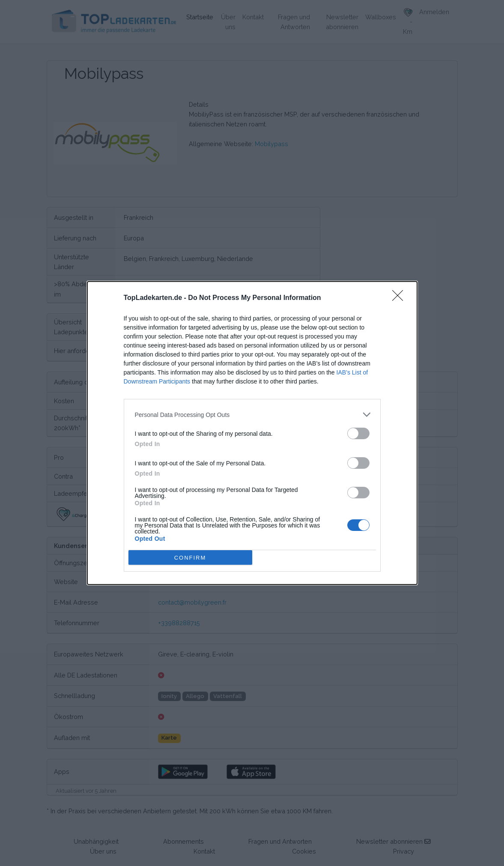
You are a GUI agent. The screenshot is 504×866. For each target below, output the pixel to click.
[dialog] (252, 433)
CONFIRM (190, 557)
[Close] (400, 298)
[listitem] (252, 415)
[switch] (358, 433)
